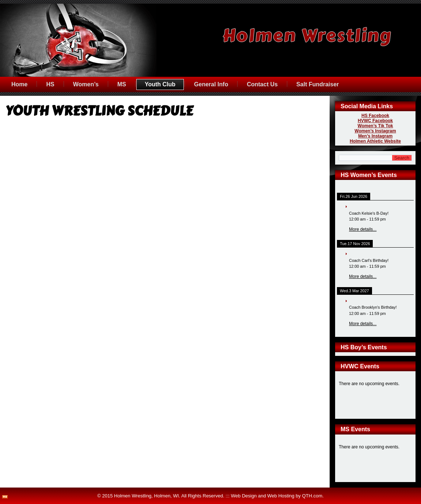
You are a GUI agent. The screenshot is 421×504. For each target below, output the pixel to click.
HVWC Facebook (375, 121)
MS (122, 84)
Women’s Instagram (375, 131)
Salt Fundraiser (318, 84)
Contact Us (262, 84)
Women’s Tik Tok (376, 126)
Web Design (244, 496)
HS (50, 84)
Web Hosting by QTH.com (295, 496)
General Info (211, 84)
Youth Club (160, 84)
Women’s (86, 84)
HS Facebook (375, 116)
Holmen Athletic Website (375, 141)
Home (19, 84)
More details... (363, 229)
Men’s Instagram (375, 136)
